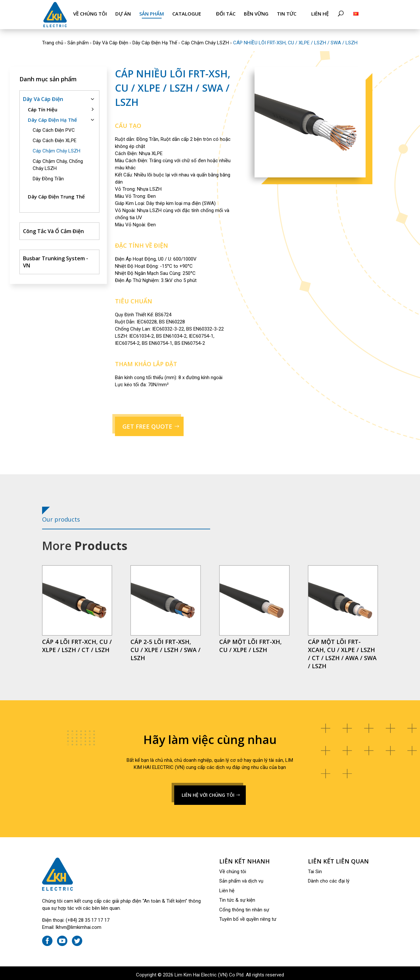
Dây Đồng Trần (48, 175)
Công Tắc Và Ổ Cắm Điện (53, 228)
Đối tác (226, 14)
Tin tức (287, 14)
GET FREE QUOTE (147, 423)
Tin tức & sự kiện (237, 897)
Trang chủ (53, 39)
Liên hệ (320, 14)
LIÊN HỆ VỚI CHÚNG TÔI (208, 792)
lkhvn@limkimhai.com (79, 924)
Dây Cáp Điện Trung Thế (56, 193)
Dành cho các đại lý (329, 878)
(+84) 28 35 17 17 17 (88, 917)
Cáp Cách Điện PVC (54, 127)
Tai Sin (315, 868)
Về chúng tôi (90, 14)
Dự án (123, 14)
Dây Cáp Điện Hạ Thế (155, 39)
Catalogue (187, 14)
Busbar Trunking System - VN (56, 259)
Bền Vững (256, 14)
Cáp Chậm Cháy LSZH (205, 39)
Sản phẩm (152, 14)
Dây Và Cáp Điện (111, 39)
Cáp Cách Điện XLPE (55, 137)
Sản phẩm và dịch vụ (241, 878)
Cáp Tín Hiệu (43, 106)
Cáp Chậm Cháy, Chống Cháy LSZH (58, 162)
